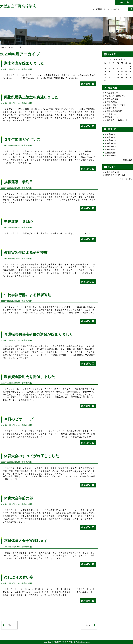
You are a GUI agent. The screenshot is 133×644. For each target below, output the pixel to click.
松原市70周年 (111, 108)
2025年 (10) (110, 134)
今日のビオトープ (19, 419)
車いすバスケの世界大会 (115, 96)
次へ (88, 625)
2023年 (12, 47)
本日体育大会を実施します (26, 541)
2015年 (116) (110, 156)
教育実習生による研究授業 (26, 252)
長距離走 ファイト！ (114, 117)
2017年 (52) (110, 150)
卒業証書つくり (111, 93)
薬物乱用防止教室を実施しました (31, 97)
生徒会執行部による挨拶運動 (28, 295)
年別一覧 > (128, 160)
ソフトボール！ (111, 114)
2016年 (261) (110, 153)
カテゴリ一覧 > (126, 179)
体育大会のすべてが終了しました (32, 456)
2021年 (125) (110, 146)
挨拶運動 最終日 (18, 182)
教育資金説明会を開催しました (29, 377)
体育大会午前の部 (18, 498)
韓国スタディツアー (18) (115, 175)
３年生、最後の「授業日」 (116, 105)
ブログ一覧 (124, 2)
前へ (10, 625)
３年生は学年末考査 (113, 111)
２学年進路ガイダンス (22, 140)
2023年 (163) (110, 140)
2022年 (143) (110, 143)
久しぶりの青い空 (19, 577)
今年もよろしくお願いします (117, 120)
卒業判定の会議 (111, 99)
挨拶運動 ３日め (18, 221)
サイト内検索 (109, 9)
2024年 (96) (110, 137)
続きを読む (86, 84)
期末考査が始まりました (24, 63)
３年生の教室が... (112, 102)
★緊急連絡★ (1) (112, 172)
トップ (3, 47)
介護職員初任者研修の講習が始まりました (39, 334)
